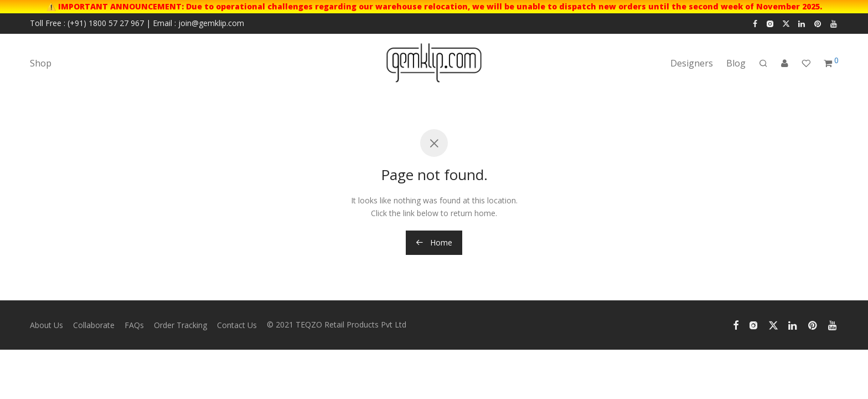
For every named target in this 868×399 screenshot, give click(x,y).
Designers (692, 63)
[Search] (763, 63)
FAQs (134, 325)
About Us (46, 325)
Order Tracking (180, 325)
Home (434, 242)
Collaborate (94, 325)
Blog (736, 63)
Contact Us (237, 325)
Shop (41, 63)
